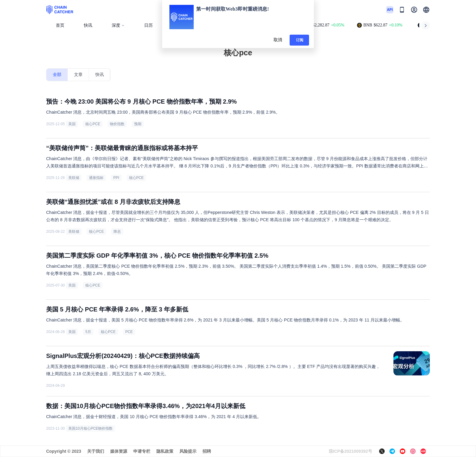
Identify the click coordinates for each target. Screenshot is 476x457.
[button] (426, 10)
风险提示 (188, 451)
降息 (117, 232)
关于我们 (96, 451)
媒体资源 (119, 451)
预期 (138, 124)
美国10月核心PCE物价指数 (90, 428)
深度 (118, 25)
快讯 (88, 25)
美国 (72, 124)
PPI (116, 178)
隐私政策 (165, 451)
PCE (129, 332)
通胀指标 (96, 178)
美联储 (74, 178)
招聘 (207, 451)
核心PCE (93, 124)
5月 (88, 332)
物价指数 (117, 124)
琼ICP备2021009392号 (350, 451)
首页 (60, 25)
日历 (148, 25)
